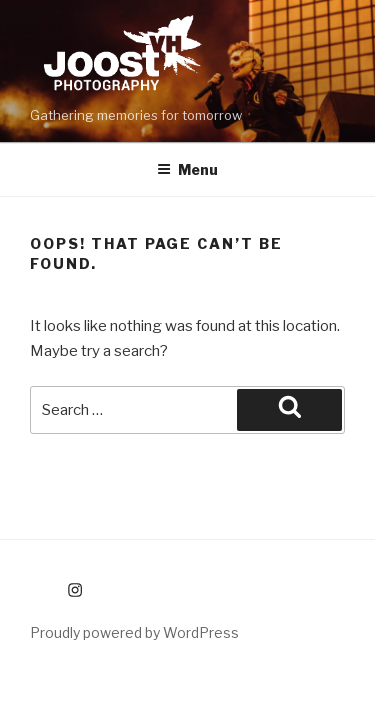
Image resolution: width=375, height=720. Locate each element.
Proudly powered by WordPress (134, 632)
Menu (187, 169)
